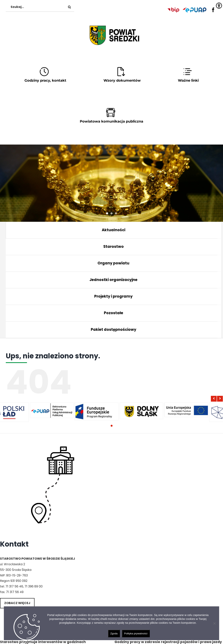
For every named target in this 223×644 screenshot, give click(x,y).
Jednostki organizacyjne (113, 280)
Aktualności (114, 230)
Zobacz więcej (17, 603)
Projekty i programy (113, 296)
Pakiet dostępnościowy (114, 330)
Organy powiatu (113, 263)
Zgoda (114, 633)
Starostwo (114, 247)
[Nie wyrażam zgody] (214, 623)
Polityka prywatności (136, 633)
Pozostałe (114, 313)
